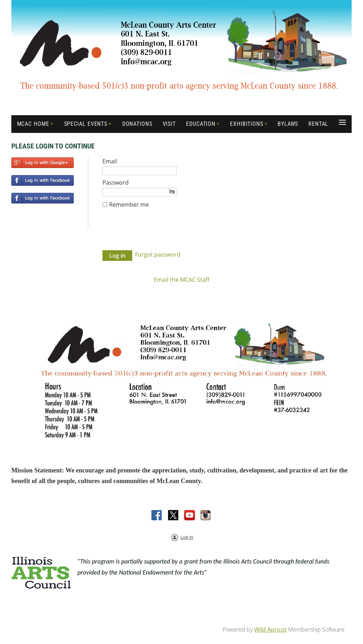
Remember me (129, 205)
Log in (187, 537)
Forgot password (158, 254)
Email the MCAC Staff (182, 280)
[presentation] (156, 233)
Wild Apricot (270, 629)
